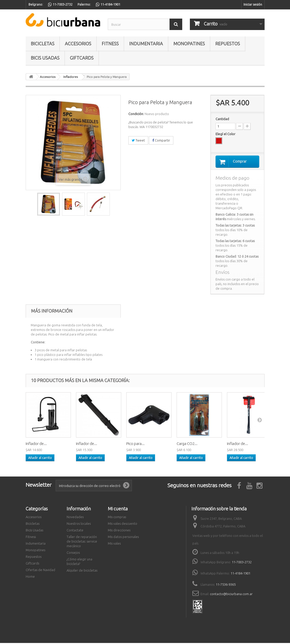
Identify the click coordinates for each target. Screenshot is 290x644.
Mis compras (117, 518)
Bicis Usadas (45, 58)
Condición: (136, 114)
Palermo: (84, 4)
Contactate (75, 531)
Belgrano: (36, 4)
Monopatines (189, 44)
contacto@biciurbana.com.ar (231, 595)
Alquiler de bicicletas (82, 571)
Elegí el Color (226, 134)
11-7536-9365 (226, 585)
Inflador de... (36, 445)
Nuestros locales (79, 525)
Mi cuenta (118, 510)
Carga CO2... (187, 445)
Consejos (73, 554)
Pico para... (135, 445)
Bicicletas (43, 44)
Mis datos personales (123, 538)
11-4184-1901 (240, 574)
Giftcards (82, 58)
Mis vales (114, 544)
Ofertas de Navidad (40, 571)
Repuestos (228, 44)
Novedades (75, 518)
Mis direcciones (119, 531)
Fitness (110, 44)
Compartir (161, 140)
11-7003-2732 (242, 563)
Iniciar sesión (253, 4)
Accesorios (78, 44)
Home (30, 578)
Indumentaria (146, 44)
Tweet (138, 140)
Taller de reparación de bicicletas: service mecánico (82, 542)
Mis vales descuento (123, 525)
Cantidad (222, 119)
